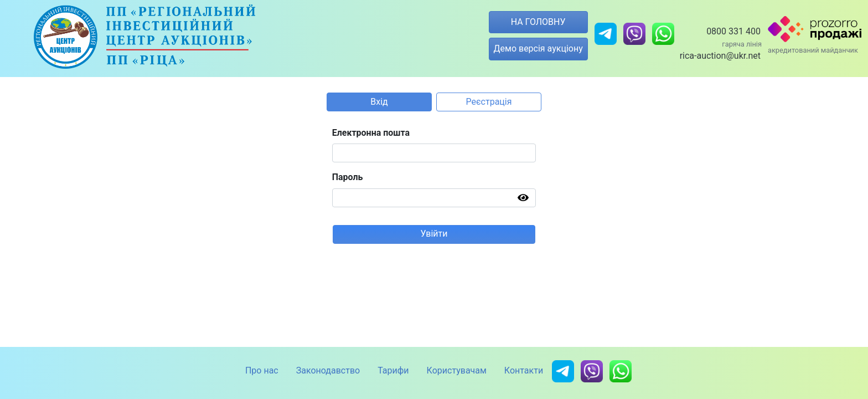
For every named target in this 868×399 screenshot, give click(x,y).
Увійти (434, 234)
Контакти (524, 370)
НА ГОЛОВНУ (538, 22)
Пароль (348, 177)
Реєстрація (489, 102)
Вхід (379, 102)
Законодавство (328, 370)
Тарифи (393, 370)
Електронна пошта (371, 133)
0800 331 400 (733, 31)
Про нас (262, 370)
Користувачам (457, 370)
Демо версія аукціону (538, 48)
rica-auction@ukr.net (720, 56)
